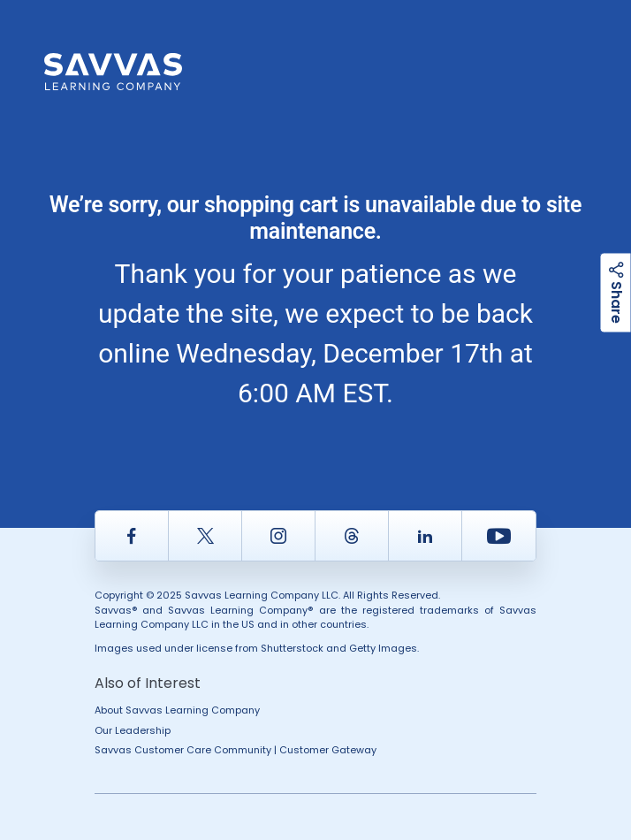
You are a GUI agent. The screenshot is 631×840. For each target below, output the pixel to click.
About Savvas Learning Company (177, 710)
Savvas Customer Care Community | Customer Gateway (236, 750)
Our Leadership (133, 730)
